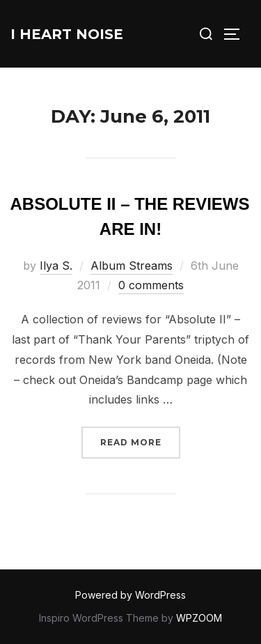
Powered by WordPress (130, 595)
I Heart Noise (67, 34)
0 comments (151, 285)
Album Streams (132, 266)
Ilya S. (56, 266)
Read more (140, 441)
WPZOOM (199, 618)
